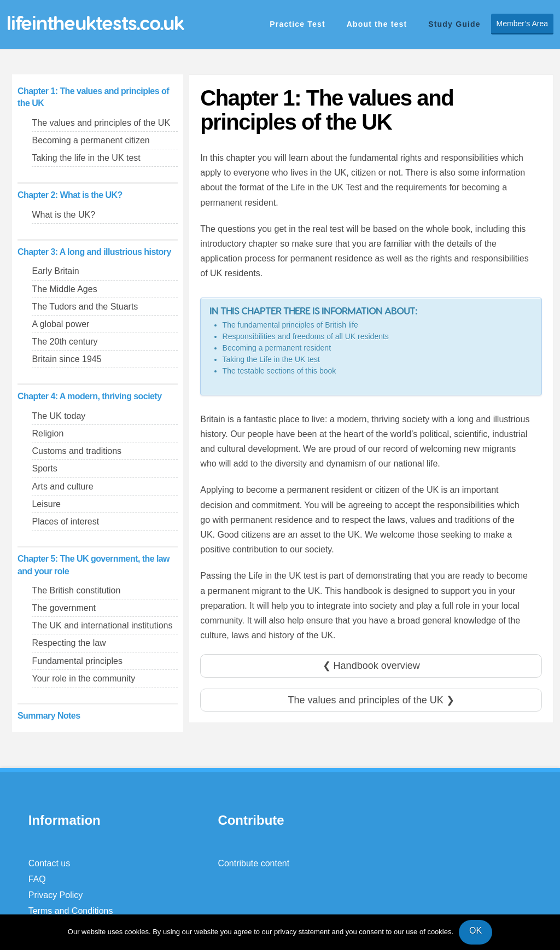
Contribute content (253, 863)
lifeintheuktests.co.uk (95, 23)
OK (476, 931)
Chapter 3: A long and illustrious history (94, 252)
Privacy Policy (56, 895)
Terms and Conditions (71, 911)
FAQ (37, 879)
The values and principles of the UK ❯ (371, 700)
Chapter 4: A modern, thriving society (89, 396)
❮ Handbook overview (371, 666)
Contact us (49, 863)
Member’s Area (522, 24)
